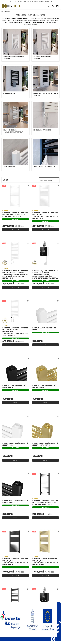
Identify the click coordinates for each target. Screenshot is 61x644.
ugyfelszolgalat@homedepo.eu (42, 1)
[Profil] (49, 6)
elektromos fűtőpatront (22, 22)
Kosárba (45, 345)
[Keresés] (53, 6)
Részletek (16, 230)
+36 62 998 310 (14, 1)
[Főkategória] (6, 11)
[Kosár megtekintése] (57, 6)
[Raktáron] (16, 219)
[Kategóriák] (45, 6)
